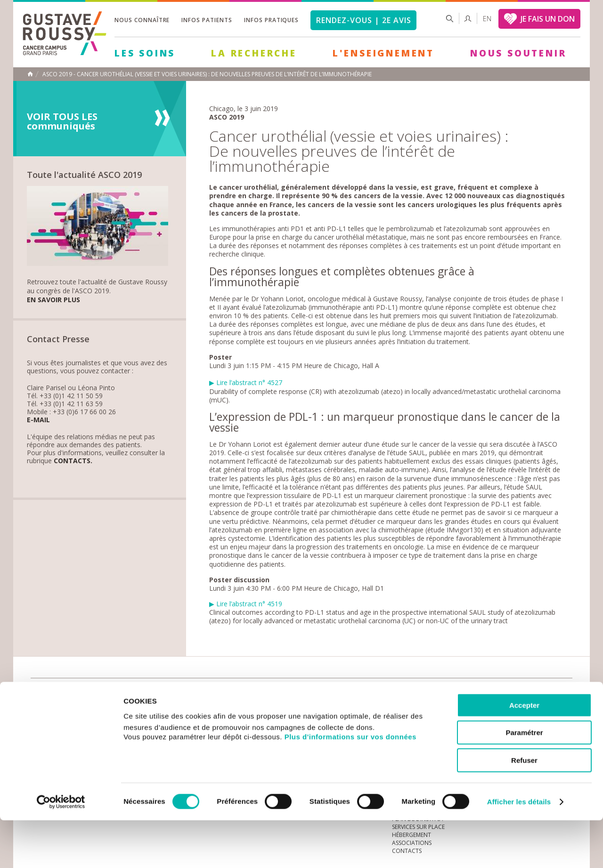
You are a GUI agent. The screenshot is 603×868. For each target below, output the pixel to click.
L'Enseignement (383, 53)
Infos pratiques (271, 20)
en (487, 19)
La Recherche (254, 53)
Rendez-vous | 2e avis (363, 20)
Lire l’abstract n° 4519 (246, 604)
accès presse (120, 693)
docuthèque (256, 693)
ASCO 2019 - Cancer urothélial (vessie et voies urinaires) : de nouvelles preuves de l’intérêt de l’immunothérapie (207, 74)
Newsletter (474, 697)
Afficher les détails (519, 849)
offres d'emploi (188, 693)
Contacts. (73, 461)
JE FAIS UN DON (548, 19)
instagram (506, 693)
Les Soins (145, 53)
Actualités (60, 693)
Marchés (313, 693)
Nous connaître (142, 20)
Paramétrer (524, 781)
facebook (565, 693)
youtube (521, 693)
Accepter (524, 753)
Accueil (30, 74)
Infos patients (207, 20)
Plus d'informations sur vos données (350, 784)
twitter (550, 693)
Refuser (524, 808)
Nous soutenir (518, 53)
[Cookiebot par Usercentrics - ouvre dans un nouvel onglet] (61, 850)
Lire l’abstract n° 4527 (249, 382)
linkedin (536, 693)
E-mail (38, 420)
